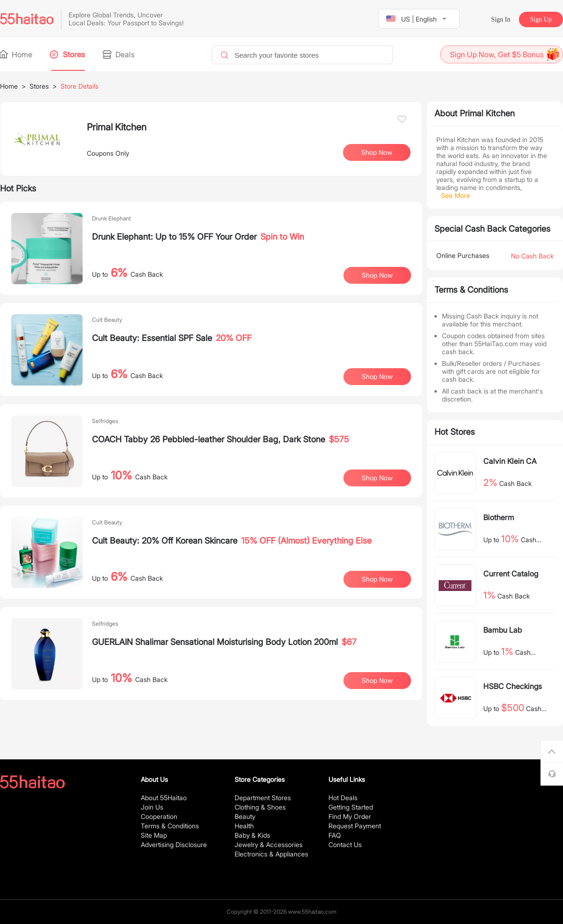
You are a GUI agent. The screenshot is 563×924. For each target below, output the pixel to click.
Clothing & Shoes (260, 807)
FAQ (335, 835)
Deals (119, 54)
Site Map (154, 835)
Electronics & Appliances (271, 854)
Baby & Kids (252, 835)
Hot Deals (343, 798)
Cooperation (159, 816)
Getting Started (351, 807)
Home (16, 54)
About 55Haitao (164, 798)
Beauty (245, 816)
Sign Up (541, 19)
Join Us (152, 807)
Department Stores (263, 798)
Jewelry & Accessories (269, 844)
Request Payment (355, 826)
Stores (68, 54)
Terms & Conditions (170, 826)
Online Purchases (463, 255)
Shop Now (377, 152)
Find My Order (350, 816)
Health (244, 826)
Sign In (501, 19)
